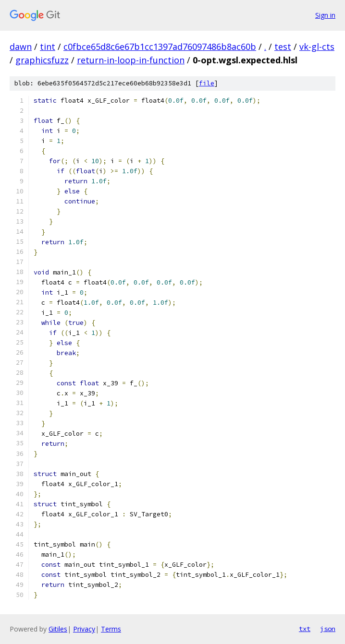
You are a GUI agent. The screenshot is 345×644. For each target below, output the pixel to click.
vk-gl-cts (317, 47)
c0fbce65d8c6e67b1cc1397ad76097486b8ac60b (160, 47)
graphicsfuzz (42, 60)
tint (48, 47)
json (328, 629)
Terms (111, 629)
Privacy (84, 629)
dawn (21, 47)
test (283, 47)
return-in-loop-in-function (131, 60)
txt (305, 629)
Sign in (325, 15)
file (207, 83)
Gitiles (58, 629)
